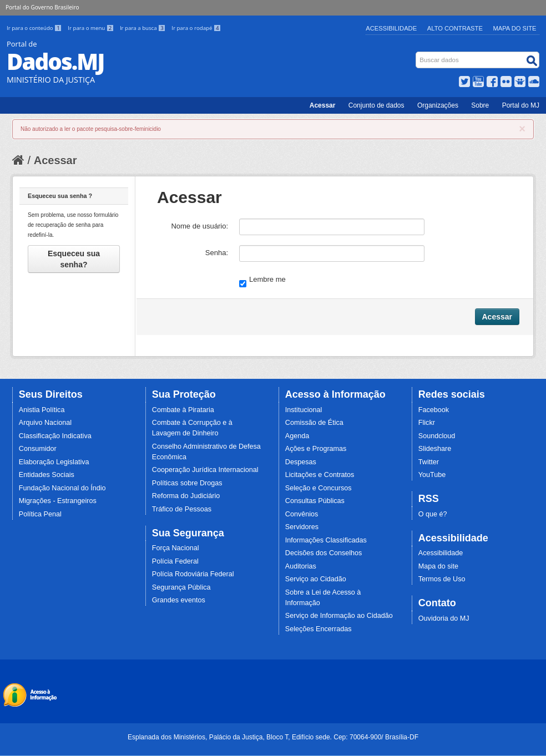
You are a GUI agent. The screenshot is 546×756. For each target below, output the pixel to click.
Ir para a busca (143, 28)
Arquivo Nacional (45, 423)
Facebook (434, 410)
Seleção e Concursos (318, 488)
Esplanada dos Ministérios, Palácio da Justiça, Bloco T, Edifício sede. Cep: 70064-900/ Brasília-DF (273, 737)
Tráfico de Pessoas (182, 509)
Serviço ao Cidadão (316, 579)
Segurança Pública (181, 587)
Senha (216, 253)
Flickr (427, 423)
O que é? (433, 514)
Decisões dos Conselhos (324, 553)
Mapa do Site (515, 28)
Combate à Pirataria (183, 410)
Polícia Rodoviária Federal (193, 574)
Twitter (429, 462)
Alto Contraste (455, 28)
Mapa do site (438, 566)
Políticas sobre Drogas (187, 483)
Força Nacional (176, 548)
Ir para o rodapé (196, 28)
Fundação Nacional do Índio (62, 488)
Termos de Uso (442, 579)
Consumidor (38, 449)
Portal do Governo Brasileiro (42, 7)
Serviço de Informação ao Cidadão (339, 616)
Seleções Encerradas (318, 629)
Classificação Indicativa (55, 436)
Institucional (304, 410)
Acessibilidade (391, 28)
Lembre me (262, 280)
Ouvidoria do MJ (444, 618)
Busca (417, 54)
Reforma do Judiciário (186, 496)
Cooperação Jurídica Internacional (205, 470)
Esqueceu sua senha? (74, 259)
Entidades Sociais (47, 475)
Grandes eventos (179, 600)
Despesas (301, 462)
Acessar (323, 105)
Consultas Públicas (315, 501)
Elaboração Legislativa (54, 462)
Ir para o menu (92, 28)
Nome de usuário (198, 226)
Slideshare (435, 449)
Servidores (302, 527)
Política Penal (40, 514)
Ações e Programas (316, 449)
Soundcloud (437, 436)
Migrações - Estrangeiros (58, 501)
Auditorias (301, 566)
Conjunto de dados (376, 105)
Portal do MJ (521, 105)
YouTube (432, 475)
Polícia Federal (175, 561)
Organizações (438, 105)
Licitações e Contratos (320, 475)
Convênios (302, 514)
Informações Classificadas (326, 540)
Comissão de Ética (314, 423)
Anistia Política (42, 410)
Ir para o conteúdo (35, 28)
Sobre (480, 105)
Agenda (297, 436)
